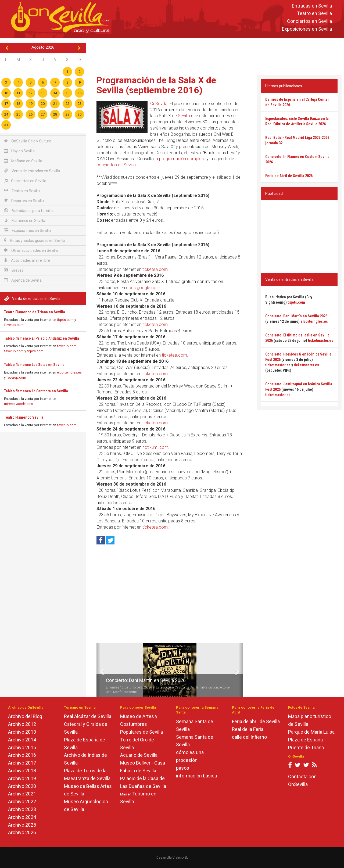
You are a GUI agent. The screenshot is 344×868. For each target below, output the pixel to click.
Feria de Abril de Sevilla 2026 (289, 176)
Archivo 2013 (22, 732)
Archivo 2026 (22, 832)
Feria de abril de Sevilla (256, 721)
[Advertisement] (215, 55)
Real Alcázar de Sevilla (88, 716)
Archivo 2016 (22, 755)
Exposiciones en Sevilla (307, 29)
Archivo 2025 (22, 825)
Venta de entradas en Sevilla (32, 171)
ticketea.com (155, 269)
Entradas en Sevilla (312, 6)
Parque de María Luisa (311, 732)
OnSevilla (159, 104)
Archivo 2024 (22, 817)
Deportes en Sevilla (24, 201)
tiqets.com (65, 320)
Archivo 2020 (22, 786)
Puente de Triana (306, 747)
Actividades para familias (29, 211)
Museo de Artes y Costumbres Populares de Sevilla (141, 724)
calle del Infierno (249, 737)
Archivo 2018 (22, 771)
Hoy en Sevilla (19, 151)
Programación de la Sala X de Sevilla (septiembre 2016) (156, 85)
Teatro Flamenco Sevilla (24, 417)
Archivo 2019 (22, 778)
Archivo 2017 (22, 763)
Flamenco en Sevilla (25, 220)
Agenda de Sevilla (23, 280)
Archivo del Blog (25, 716)
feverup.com (14, 325)
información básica (196, 776)
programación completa (182, 159)
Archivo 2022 (22, 801)
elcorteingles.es (69, 372)
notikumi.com (155, 447)
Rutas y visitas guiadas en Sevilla (35, 240)
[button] (98, 670)
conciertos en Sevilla (116, 165)
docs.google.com (143, 288)
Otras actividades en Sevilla (31, 250)
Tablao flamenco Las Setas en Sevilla (34, 365)
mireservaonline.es (19, 404)
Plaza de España (305, 740)
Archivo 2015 (22, 747)
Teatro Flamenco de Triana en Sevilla (35, 312)
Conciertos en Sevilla (309, 21)
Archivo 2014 (22, 740)
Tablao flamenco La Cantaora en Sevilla (36, 391)
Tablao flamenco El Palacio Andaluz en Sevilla (42, 338)
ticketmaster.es (321, 340)
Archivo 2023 (22, 809)
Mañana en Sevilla (23, 161)
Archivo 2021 (22, 794)
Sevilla (184, 116)
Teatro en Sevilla (314, 14)
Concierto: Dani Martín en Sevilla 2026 (146, 680)
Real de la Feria (248, 729)
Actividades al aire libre (27, 260)
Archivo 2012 (22, 724)
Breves (14, 270)
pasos (183, 768)
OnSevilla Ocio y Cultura (28, 141)
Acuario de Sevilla (139, 755)
